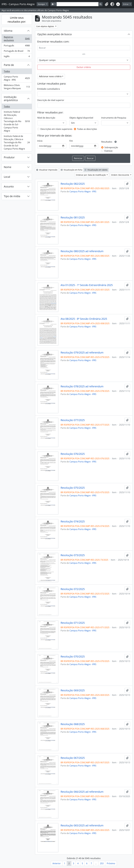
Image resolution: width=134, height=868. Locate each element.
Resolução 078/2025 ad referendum (82, 386)
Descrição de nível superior (51, 100)
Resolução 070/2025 (73, 657)
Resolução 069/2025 (73, 690)
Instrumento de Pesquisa (114, 118)
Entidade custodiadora (49, 89)
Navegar (42, 4)
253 (102, 863)
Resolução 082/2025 (73, 184)
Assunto (9, 186)
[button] (107, 4)
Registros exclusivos (17, 39)
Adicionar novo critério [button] (50, 76)
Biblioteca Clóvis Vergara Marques (17, 87)
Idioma (8, 31)
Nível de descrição (46, 118)
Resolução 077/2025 (73, 420)
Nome (8, 167)
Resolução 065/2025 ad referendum (82, 825)
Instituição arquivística (11, 99)
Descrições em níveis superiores (56, 129)
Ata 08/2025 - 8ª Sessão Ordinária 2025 (84, 319)
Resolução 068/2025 (73, 724)
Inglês (17, 57)
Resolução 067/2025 (73, 758)
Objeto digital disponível (81, 118)
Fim (71, 141)
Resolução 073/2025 (73, 555)
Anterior (57, 863)
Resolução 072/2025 (73, 589)
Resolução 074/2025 (73, 521)
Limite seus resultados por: (17, 20)
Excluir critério (84, 67)
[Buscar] (84, 48)
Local (7, 177)
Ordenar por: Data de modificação (91, 175)
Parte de (9, 65)
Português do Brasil (17, 52)
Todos (7, 71)
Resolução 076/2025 (73, 454)
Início (40, 141)
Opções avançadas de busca (54, 34)
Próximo (111, 863)
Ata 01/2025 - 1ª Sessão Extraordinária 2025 (87, 285)
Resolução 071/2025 (73, 623)
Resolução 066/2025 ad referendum (82, 792)
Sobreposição (111, 147)
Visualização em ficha (72, 170)
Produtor (9, 157)
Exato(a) (108, 151)
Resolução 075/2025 (73, 488)
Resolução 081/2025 (73, 217)
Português (17, 46)
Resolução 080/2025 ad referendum (82, 251)
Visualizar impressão (47, 170)
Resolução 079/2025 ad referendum (82, 353)
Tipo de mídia (12, 196)
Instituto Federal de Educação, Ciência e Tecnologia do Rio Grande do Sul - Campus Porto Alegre (17, 121)
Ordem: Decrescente (120, 175)
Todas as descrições (87, 129)
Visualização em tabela (96, 170)
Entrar (126, 4)
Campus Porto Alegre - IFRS (17, 78)
